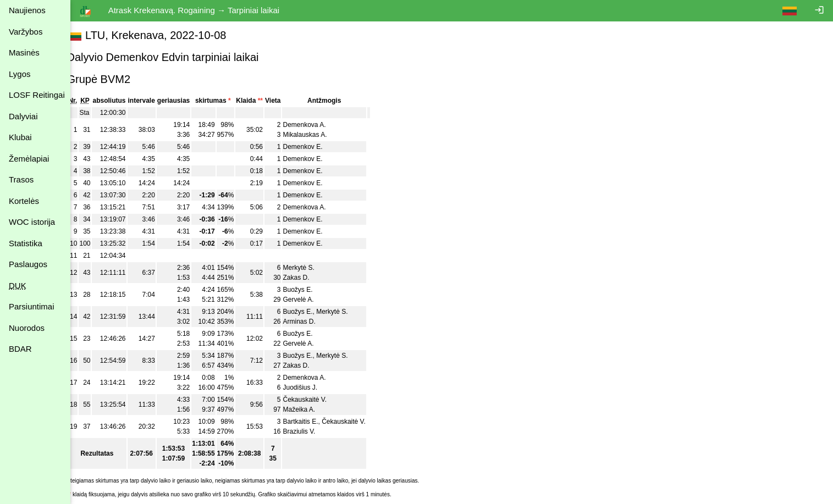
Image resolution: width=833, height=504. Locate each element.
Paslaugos (28, 264)
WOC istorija (32, 222)
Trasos (21, 179)
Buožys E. (310, 290)
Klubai (20, 137)
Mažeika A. (311, 409)
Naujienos (27, 10)
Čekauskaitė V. (317, 400)
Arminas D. (311, 322)
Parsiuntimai (32, 306)
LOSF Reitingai (37, 95)
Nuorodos (27, 328)
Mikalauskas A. (317, 135)
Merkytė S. (311, 268)
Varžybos (26, 32)
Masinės (24, 52)
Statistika (26, 243)
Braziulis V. (311, 431)
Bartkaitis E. (313, 422)
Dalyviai (23, 116)
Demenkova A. (317, 125)
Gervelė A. (311, 300)
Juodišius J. (313, 387)
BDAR (20, 349)
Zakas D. (308, 278)
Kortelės (24, 201)
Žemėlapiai (29, 159)
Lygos (20, 74)
